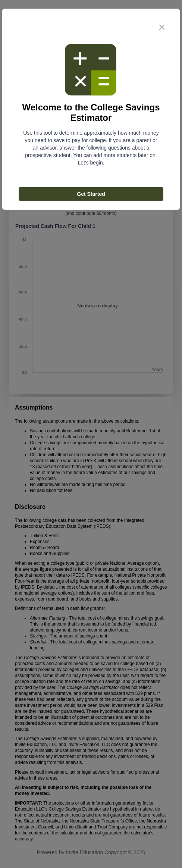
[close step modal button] (162, 27)
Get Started (91, 194)
